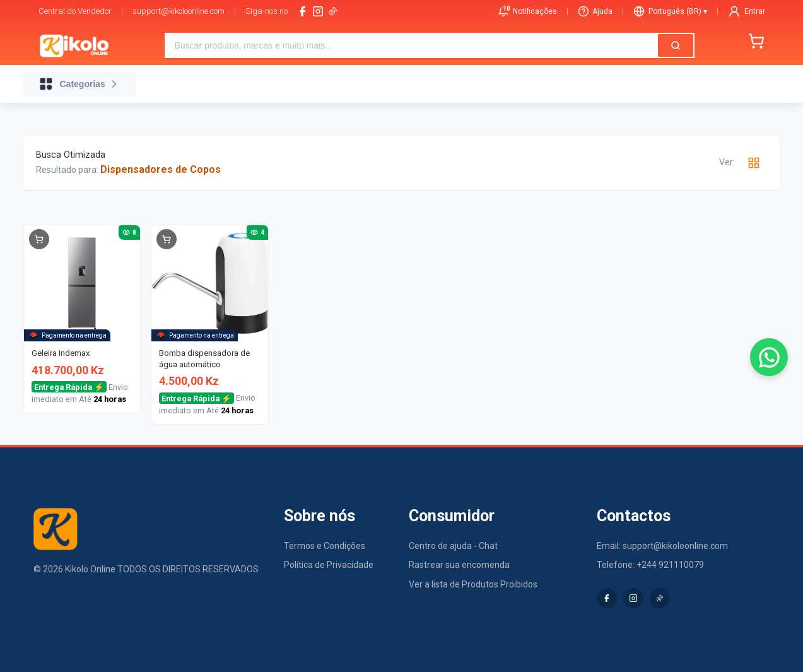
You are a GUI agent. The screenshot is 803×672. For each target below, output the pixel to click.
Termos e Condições (325, 546)
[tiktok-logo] (333, 11)
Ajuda (595, 11)
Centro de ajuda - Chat (453, 546)
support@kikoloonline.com (179, 11)
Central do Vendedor (75, 11)
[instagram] (318, 11)
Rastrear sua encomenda (459, 565)
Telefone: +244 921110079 (650, 565)
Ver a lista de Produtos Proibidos (473, 584)
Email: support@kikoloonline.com (662, 546)
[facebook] (303, 11)
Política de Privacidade (329, 565)
